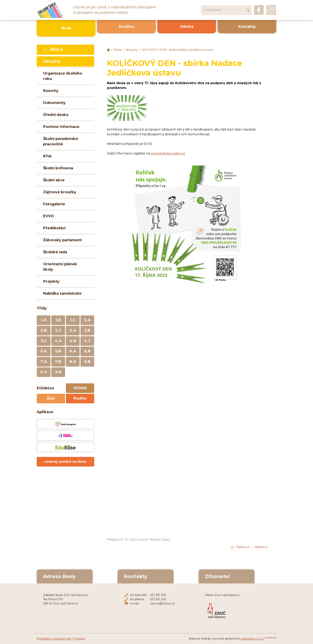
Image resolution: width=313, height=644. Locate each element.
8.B (87, 362)
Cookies (79, 639)
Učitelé (80, 388)
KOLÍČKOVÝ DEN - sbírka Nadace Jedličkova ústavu (178, 50)
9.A (44, 372)
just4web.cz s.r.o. (252, 639)
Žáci (51, 398)
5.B (58, 351)
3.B (87, 330)
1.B (58, 320)
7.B (58, 362)
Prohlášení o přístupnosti (54, 639)
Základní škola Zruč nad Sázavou (108, 50)
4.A (58, 341)
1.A (44, 320)
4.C (87, 341)
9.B (58, 372)
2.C (58, 330)
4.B (73, 341)
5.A (44, 351)
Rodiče (80, 398)
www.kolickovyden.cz (168, 153)
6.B (87, 351)
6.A (73, 351)
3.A (73, 330)
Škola (118, 50)
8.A (73, 362)
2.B (44, 330)
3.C (44, 341)
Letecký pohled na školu (65, 462)
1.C (73, 320)
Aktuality (132, 50)
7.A (44, 362)
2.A (87, 320)
